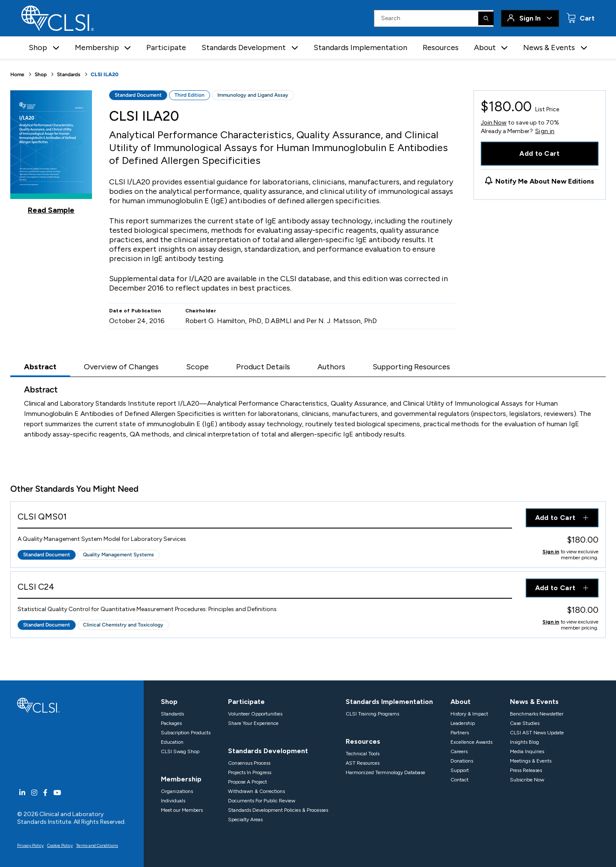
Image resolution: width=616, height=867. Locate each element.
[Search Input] (434, 18)
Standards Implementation (360, 48)
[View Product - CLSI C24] (265, 589)
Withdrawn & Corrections (256, 791)
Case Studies (525, 723)
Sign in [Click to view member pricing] (551, 552)
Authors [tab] (331, 367)
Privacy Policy (30, 845)
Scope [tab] (197, 367)
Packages (171, 723)
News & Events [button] (549, 48)
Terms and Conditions (97, 845)
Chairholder (201, 311)
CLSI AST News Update (537, 733)
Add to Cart (540, 153)
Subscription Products (186, 733)
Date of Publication (135, 311)
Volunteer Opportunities (255, 714)
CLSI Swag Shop (180, 751)
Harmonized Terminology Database (385, 772)
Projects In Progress (250, 772)
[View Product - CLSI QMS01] (265, 518)
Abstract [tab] (40, 367)
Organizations (177, 791)
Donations (462, 761)
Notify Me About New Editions (545, 181)
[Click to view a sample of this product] (51, 152)
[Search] (486, 18)
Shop (41, 74)
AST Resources (363, 763)
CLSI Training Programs (372, 714)
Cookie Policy (60, 845)
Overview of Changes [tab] (121, 367)
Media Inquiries (527, 751)
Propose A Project (247, 782)
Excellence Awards (471, 742)
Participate (166, 48)
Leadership (463, 723)
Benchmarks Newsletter (537, 714)
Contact (459, 780)
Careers (459, 751)
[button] (56, 48)
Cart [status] (586, 18)
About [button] (485, 48)
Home (17, 74)
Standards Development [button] (244, 48)
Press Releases (526, 770)
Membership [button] (97, 48)
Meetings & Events (531, 761)
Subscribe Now (527, 780)
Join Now (494, 123)
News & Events (534, 702)
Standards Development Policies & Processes (278, 810)
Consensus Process (249, 763)
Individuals (173, 801)
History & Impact (469, 714)
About (461, 702)
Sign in (545, 131)
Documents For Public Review (262, 801)
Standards (69, 74)
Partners (460, 733)
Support (460, 770)
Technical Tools (363, 754)
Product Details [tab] (263, 367)
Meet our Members (182, 810)
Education (172, 742)
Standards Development (268, 751)
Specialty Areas (245, 819)
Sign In (530, 18)
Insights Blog (524, 742)
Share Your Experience (253, 723)
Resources (441, 48)
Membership (181, 779)
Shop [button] (38, 48)
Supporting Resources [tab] (411, 367)
